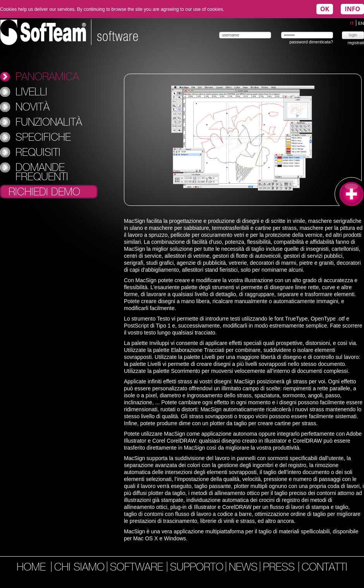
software (138, 568)
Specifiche (43, 137)
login (353, 35)
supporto (197, 568)
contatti (325, 568)
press (280, 568)
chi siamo (79, 568)
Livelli (31, 91)
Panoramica (47, 76)
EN (361, 23)
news (243, 568)
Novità (33, 107)
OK (325, 9)
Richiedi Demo (44, 192)
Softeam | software (69, 32)
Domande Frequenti (42, 172)
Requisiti (38, 152)
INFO (352, 9)
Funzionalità (49, 122)
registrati (356, 43)
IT (353, 23)
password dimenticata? (311, 42)
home (31, 568)
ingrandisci (349, 192)
